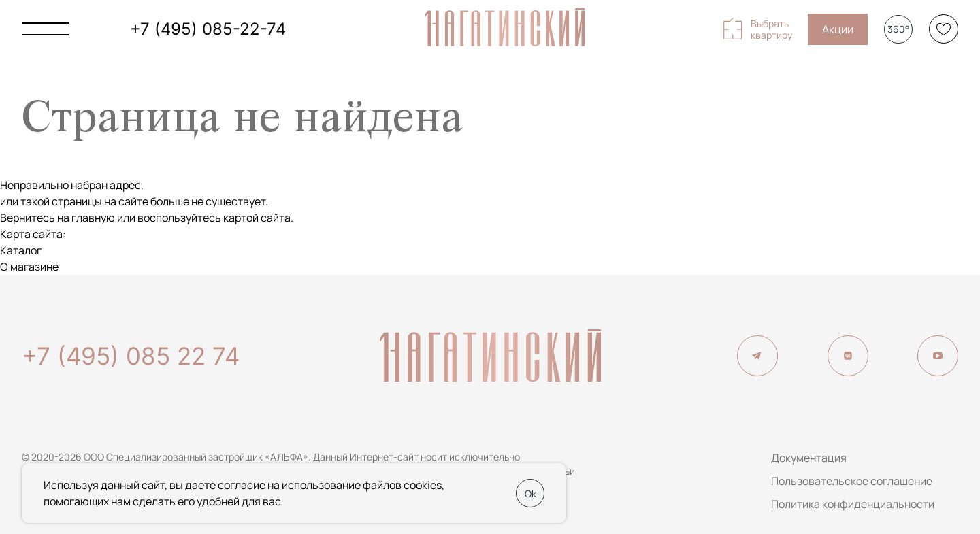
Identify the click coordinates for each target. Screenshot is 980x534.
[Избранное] (944, 29)
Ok (530, 494)
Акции (838, 29)
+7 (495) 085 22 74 (131, 356)
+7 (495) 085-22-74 (208, 29)
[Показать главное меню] (45, 29)
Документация (809, 458)
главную (93, 218)
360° (898, 29)
